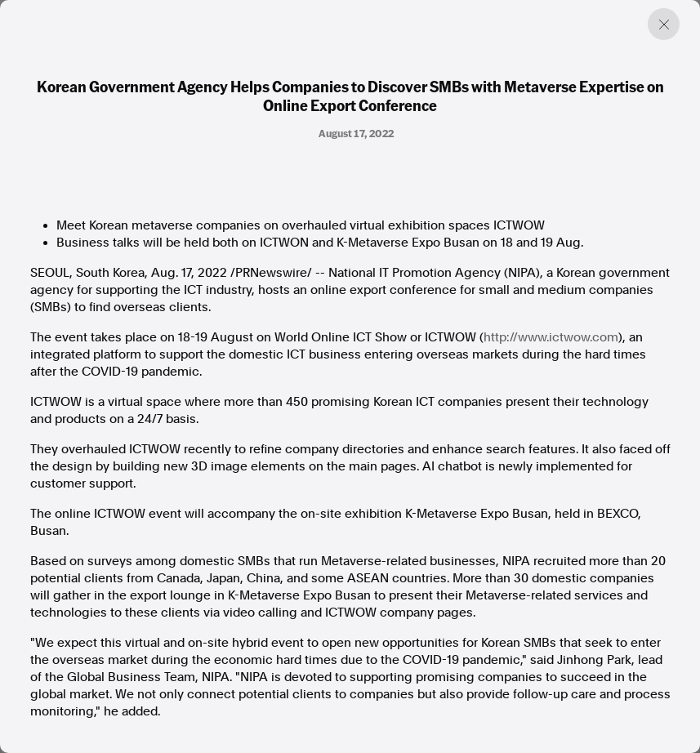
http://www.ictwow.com (551, 337)
